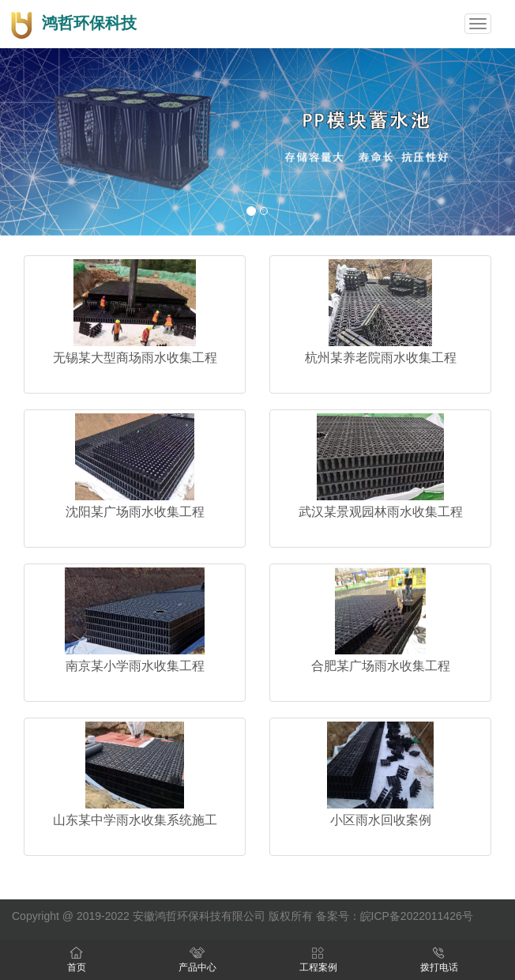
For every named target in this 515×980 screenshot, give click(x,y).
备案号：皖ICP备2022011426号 (395, 916)
